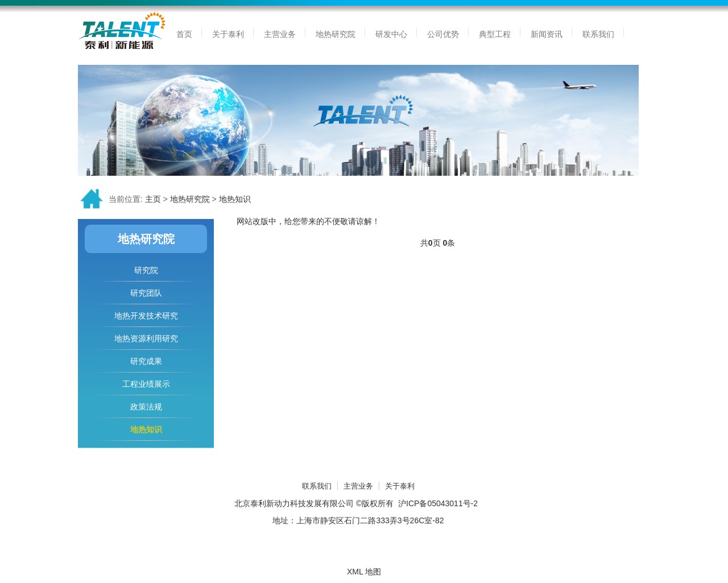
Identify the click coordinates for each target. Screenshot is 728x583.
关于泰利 (400, 486)
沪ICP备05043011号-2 (438, 503)
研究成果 (146, 361)
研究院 (146, 270)
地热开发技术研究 (146, 316)
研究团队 (146, 293)
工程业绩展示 (146, 384)
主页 (153, 199)
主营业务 (358, 486)
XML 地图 (364, 572)
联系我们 (317, 486)
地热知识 (235, 199)
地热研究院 (190, 199)
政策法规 (146, 407)
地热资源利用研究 (146, 338)
